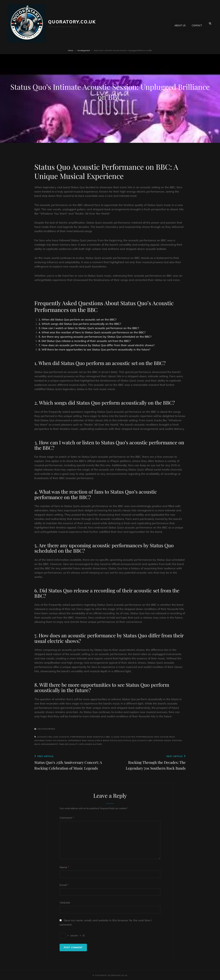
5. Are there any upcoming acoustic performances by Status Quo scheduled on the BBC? (95, 337)
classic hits (118, 737)
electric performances (139, 737)
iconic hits (51, 740)
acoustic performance (73, 737)
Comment (67, 818)
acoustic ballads (48, 737)
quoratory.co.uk (72, 22)
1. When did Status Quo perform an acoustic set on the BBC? (77, 320)
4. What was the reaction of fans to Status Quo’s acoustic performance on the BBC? (92, 332)
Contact (197, 23)
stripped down (162, 740)
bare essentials (96, 737)
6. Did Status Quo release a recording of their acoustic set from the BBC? (85, 341)
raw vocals (89, 740)
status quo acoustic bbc (138, 740)
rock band (103, 740)
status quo (116, 740)
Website (65, 903)
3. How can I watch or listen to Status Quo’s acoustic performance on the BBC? (89, 328)
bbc (108, 737)
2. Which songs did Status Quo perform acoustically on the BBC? (80, 324)
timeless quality (69, 744)
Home (71, 50)
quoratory (125, 113)
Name (64, 867)
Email (64, 885)
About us (180, 23)
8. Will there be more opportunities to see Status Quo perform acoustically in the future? (94, 349)
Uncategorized (83, 50)
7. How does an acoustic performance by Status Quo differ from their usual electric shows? (96, 345)
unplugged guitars (90, 744)
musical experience (70, 740)
